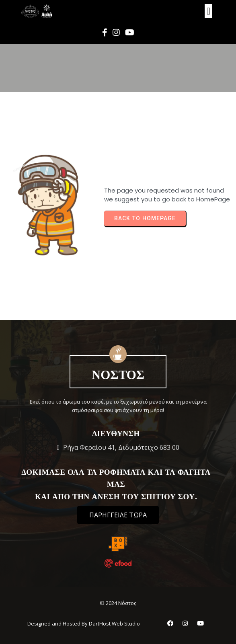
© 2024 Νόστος (118, 603)
